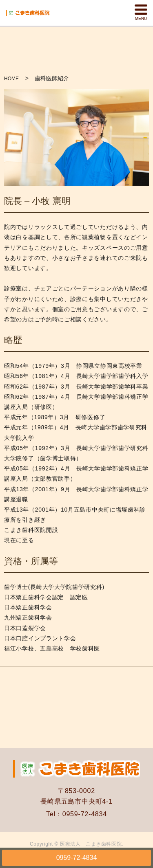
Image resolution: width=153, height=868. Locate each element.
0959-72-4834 (77, 858)
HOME (11, 79)
